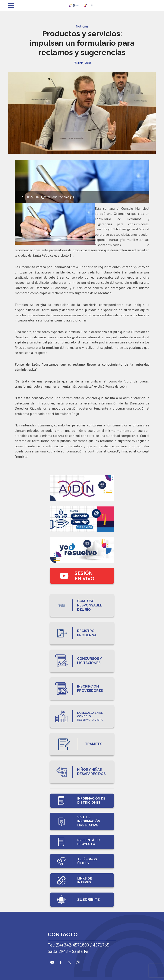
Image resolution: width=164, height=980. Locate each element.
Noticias (82, 26)
